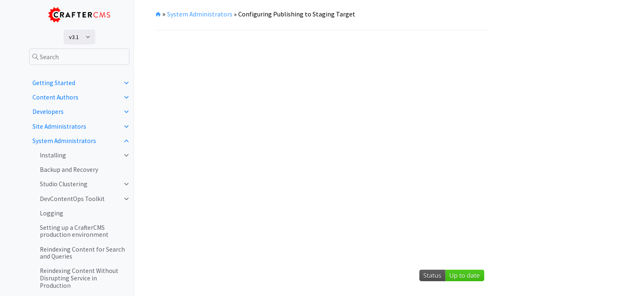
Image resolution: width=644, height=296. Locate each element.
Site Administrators (59, 126)
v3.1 (74, 37)
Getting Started (54, 83)
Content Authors (55, 97)
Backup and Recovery (69, 170)
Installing (53, 155)
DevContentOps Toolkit (72, 199)
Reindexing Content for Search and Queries (82, 253)
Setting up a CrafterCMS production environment (74, 231)
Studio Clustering (64, 184)
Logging (52, 213)
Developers (48, 112)
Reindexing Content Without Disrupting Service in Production (79, 278)
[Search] (79, 57)
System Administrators (64, 141)
